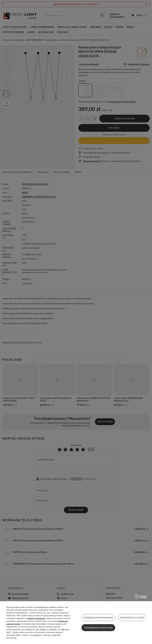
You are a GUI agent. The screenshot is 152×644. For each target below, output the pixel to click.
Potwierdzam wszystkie (98, 628)
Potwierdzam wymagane (98, 618)
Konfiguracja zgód (132, 618)
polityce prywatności (36, 618)
